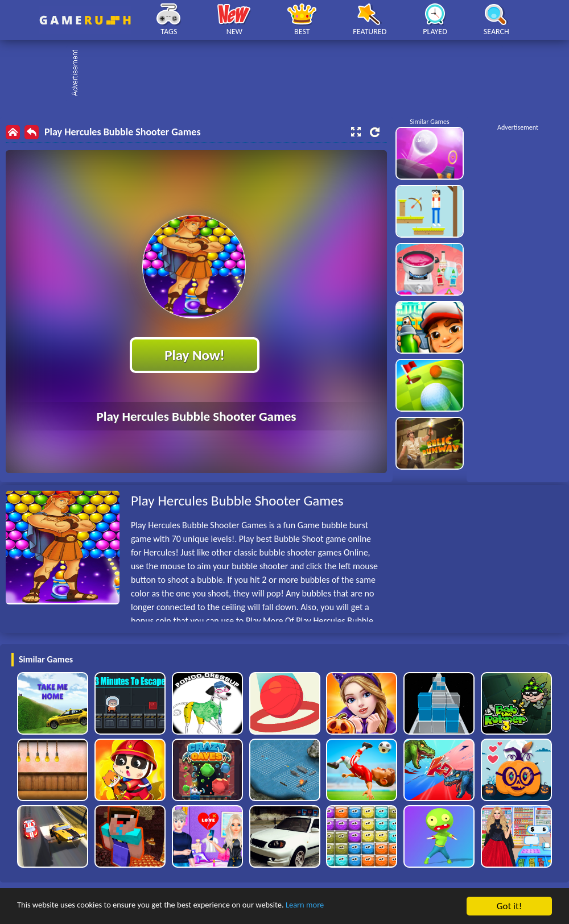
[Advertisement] (290, 74)
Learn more (355, 907)
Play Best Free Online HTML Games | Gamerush (85, 20)
